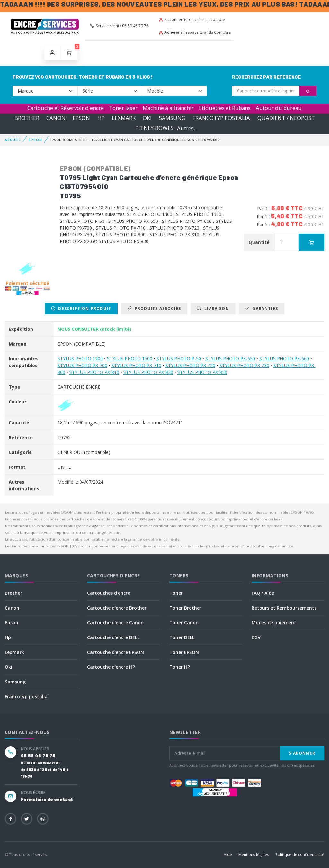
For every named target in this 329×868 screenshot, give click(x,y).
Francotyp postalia (26, 696)
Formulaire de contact (47, 799)
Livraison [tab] (213, 308)
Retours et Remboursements (284, 608)
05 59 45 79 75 (38, 756)
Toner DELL (182, 637)
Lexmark (14, 652)
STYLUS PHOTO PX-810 (94, 372)
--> (45, 91)
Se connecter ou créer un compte (192, 19)
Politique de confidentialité (300, 855)
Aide (228, 855)
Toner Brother (185, 608)
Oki (9, 667)
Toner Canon (184, 623)
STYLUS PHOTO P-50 (179, 359)
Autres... (187, 128)
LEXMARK (124, 118)
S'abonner (302, 753)
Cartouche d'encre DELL (113, 637)
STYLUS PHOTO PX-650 (230, 359)
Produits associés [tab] (154, 308)
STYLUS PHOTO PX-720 (190, 365)
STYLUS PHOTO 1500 (130, 359)
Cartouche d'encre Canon (115, 623)
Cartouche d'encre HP (111, 667)
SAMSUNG (172, 118)
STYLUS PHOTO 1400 (80, 359)
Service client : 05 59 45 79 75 (119, 26)
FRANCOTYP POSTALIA (221, 118)
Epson (12, 623)
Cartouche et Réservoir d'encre (66, 108)
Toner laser (123, 108)
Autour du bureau (279, 108)
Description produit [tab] (81, 308)
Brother (13, 593)
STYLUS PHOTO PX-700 (82, 365)
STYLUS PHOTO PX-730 (244, 365)
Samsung (15, 682)
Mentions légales (254, 855)
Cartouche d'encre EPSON (116, 652)
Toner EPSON (184, 652)
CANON (56, 118)
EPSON (81, 118)
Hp (8, 637)
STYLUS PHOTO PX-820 (148, 372)
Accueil (13, 140)
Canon (12, 608)
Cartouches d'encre (109, 593)
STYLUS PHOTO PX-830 (202, 372)
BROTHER (27, 118)
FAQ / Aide (263, 593)
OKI (147, 118)
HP (101, 118)
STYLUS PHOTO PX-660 (284, 359)
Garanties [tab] (262, 308)
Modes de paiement (274, 623)
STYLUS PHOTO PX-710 (136, 365)
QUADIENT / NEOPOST (286, 118)
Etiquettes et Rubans (225, 108)
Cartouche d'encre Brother (117, 608)
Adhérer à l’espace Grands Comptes (195, 32)
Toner (176, 593)
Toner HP (180, 667)
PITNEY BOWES (154, 128)
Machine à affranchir (168, 108)
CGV (256, 637)
